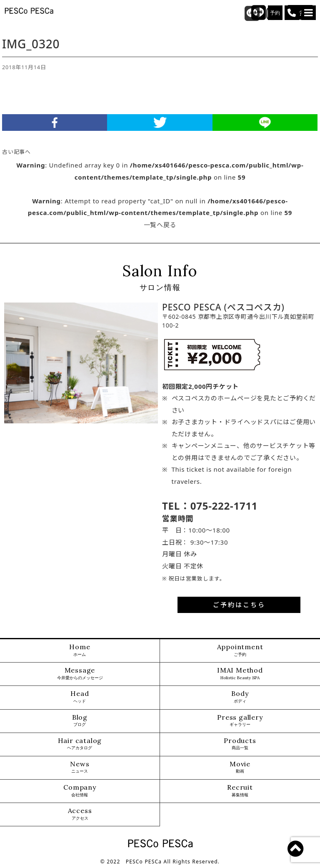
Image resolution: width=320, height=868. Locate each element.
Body (240, 697)
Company (80, 791)
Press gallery (240, 721)
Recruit (240, 791)
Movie (240, 767)
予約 (275, 13)
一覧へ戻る (160, 225)
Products (240, 744)
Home (80, 650)
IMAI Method (240, 674)
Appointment (240, 650)
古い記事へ (16, 152)
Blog (80, 721)
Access (80, 814)
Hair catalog (80, 744)
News (80, 767)
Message (80, 674)
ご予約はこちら (239, 605)
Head (80, 697)
